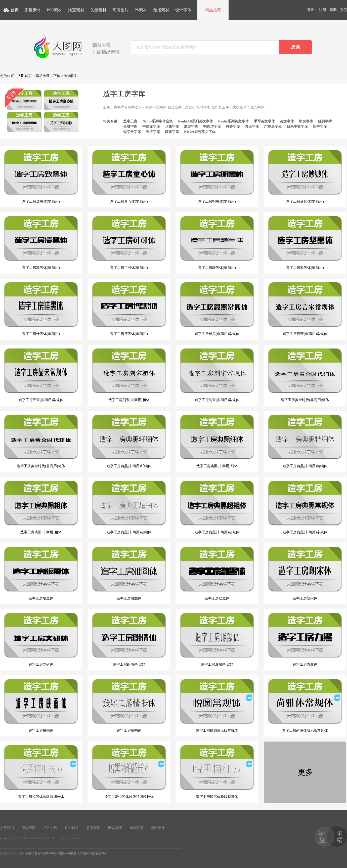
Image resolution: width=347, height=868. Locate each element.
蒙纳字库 (191, 127)
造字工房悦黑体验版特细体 (217, 772)
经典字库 (325, 121)
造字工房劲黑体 (217, 573)
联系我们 (94, 828)
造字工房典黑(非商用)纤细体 (129, 441)
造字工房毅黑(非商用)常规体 (217, 309)
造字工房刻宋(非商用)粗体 (129, 375)
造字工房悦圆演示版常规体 (217, 706)
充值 (343, 10)
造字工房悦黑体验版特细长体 (41, 772)
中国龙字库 (151, 127)
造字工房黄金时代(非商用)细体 (305, 375)
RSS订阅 (136, 828)
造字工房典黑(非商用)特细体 (305, 441)
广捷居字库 (273, 127)
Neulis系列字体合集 (158, 121)
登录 (311, 10)
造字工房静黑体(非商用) (217, 243)
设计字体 (183, 10)
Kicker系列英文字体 (200, 132)
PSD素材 (54, 10)
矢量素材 (98, 10)
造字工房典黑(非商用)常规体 (305, 507)
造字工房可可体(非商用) (129, 243)
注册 (323, 10)
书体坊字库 (212, 127)
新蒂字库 (320, 127)
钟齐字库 (233, 127)
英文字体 (287, 121)
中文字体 (306, 121)
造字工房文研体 (41, 639)
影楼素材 (33, 10)
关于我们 (7, 828)
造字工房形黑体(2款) (217, 639)
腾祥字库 (172, 132)
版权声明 (29, 828)
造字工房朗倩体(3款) (129, 639)
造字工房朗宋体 (305, 573)
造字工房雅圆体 (129, 573)
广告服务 (72, 828)
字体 (57, 76)
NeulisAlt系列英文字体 (195, 121)
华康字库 (172, 127)
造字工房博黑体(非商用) (129, 309)
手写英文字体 (264, 121)
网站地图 (115, 828)
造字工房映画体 (41, 706)
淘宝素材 (76, 10)
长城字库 (130, 127)
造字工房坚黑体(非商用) (305, 243)
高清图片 (120, 10)
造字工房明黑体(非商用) (217, 177)
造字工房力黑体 (305, 639)
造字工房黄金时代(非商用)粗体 (41, 441)
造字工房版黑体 (41, 573)
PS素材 (141, 10)
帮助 (333, 10)
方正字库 (252, 127)
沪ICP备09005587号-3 (42, 854)
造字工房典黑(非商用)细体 (217, 441)
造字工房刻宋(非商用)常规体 (217, 375)
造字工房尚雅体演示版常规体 (305, 706)
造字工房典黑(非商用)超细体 (129, 507)
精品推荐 (213, 10)
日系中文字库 (297, 127)
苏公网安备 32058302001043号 (83, 854)
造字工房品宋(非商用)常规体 (41, 375)
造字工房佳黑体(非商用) (41, 309)
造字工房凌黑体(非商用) (41, 243)
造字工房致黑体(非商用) (41, 177)
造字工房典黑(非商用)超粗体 (217, 507)
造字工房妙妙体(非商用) (305, 177)
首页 (15, 10)
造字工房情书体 (129, 706)
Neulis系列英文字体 (233, 121)
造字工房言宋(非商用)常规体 (305, 309)
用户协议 (50, 828)
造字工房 (130, 121)
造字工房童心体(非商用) (129, 177)
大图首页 (25, 76)
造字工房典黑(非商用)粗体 (41, 507)
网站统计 (158, 828)
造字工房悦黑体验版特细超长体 (129, 772)
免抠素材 (161, 10)
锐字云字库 (132, 132)
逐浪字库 (153, 132)
